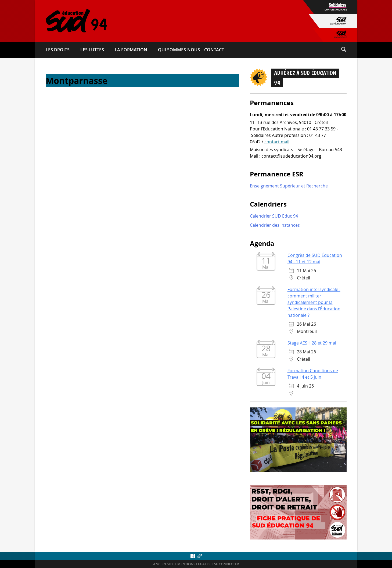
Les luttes (92, 50)
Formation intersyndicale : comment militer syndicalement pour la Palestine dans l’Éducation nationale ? (314, 302)
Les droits (58, 50)
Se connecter (226, 564)
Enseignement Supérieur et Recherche (289, 186)
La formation (131, 50)
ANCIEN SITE (163, 564)
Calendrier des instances (275, 225)
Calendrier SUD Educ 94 (274, 216)
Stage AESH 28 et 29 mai (312, 343)
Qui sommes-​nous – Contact (191, 50)
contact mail (277, 142)
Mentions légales (194, 564)
